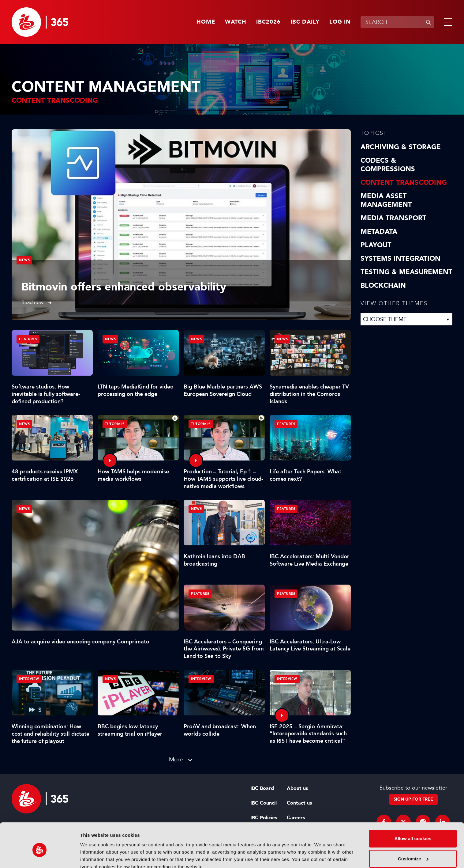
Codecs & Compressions (388, 165)
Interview (29, 679)
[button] (447, 22)
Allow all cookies (413, 811)
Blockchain (383, 286)
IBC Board (262, 788)
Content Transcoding (404, 183)
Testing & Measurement (406, 272)
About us (297, 788)
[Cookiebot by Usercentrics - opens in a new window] (40, 856)
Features (28, 339)
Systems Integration (400, 259)
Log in (340, 22)
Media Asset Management (386, 200)
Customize (413, 831)
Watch (236, 22)
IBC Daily (305, 22)
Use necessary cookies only (413, 851)
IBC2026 (268, 22)
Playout (376, 245)
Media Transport (393, 218)
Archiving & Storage (401, 147)
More (176, 759)
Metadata (379, 232)
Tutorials (115, 424)
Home (206, 22)
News (24, 260)
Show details (94, 856)
